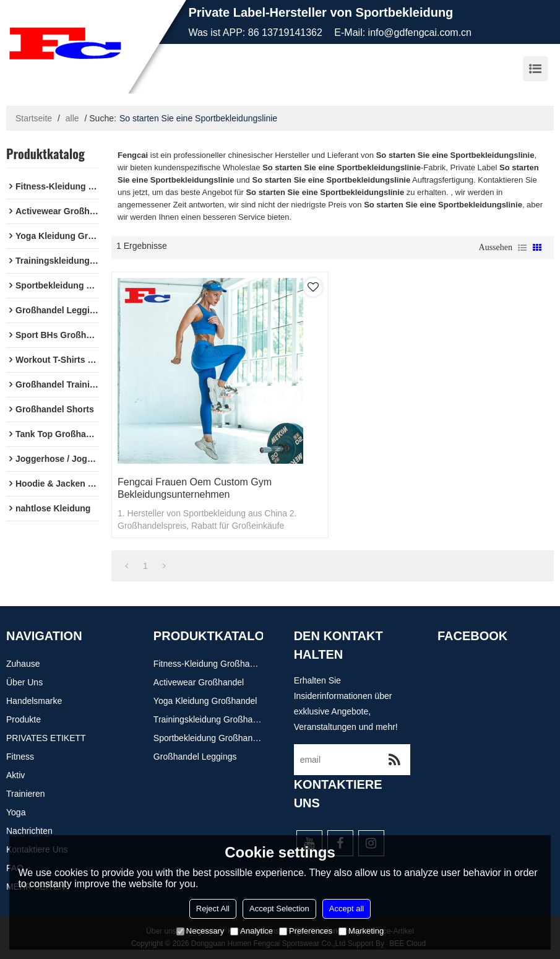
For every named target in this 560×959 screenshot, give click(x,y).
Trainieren (26, 794)
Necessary (200, 931)
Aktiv (15, 775)
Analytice (252, 931)
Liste (522, 248)
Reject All (213, 909)
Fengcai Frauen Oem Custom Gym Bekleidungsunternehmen (195, 488)
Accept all (347, 909)
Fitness (20, 757)
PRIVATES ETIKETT (46, 738)
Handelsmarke (34, 701)
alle (72, 118)
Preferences (306, 931)
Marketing (361, 931)
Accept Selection (279, 909)
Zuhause (23, 664)
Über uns (24, 682)
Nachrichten (29, 831)
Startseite (34, 118)
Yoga (16, 812)
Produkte (24, 719)
